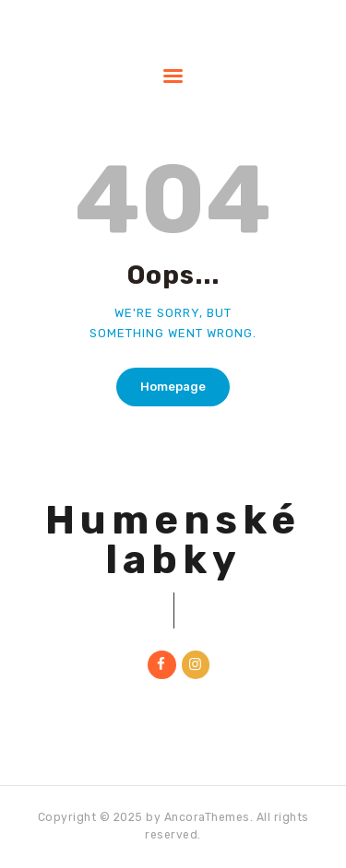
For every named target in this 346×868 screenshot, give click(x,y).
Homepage (173, 387)
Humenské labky (173, 540)
